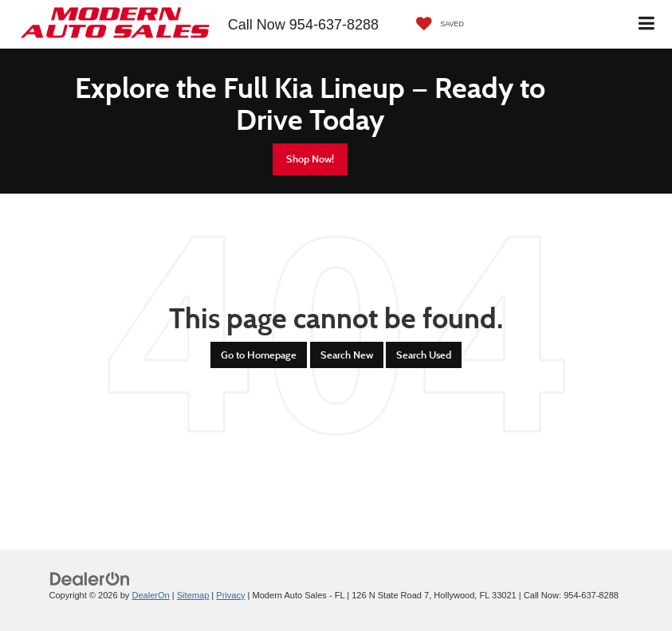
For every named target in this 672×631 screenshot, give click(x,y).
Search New (347, 355)
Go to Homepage (259, 355)
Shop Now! (310, 159)
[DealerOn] (90, 578)
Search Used (424, 355)
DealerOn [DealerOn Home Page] (150, 595)
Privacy (230, 595)
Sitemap (193, 595)
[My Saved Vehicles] (436, 24)
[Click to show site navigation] (647, 24)
